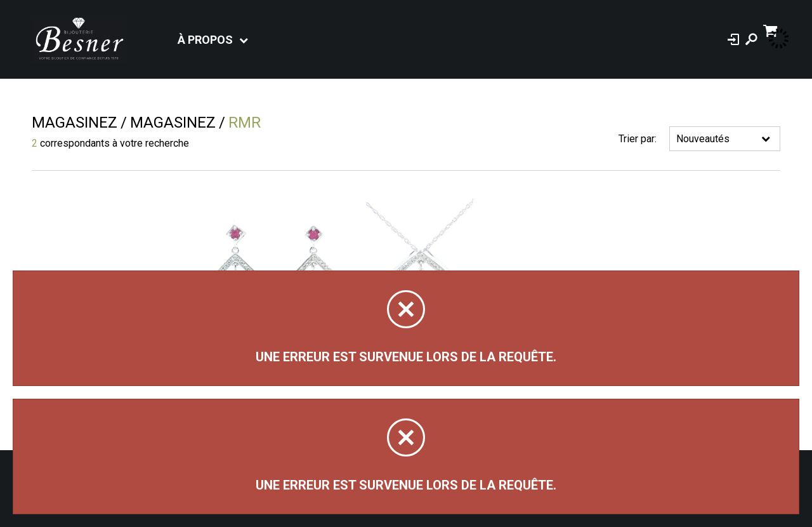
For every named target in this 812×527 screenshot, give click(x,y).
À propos (205, 40)
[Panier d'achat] (772, 30)
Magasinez (75, 123)
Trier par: (638, 139)
